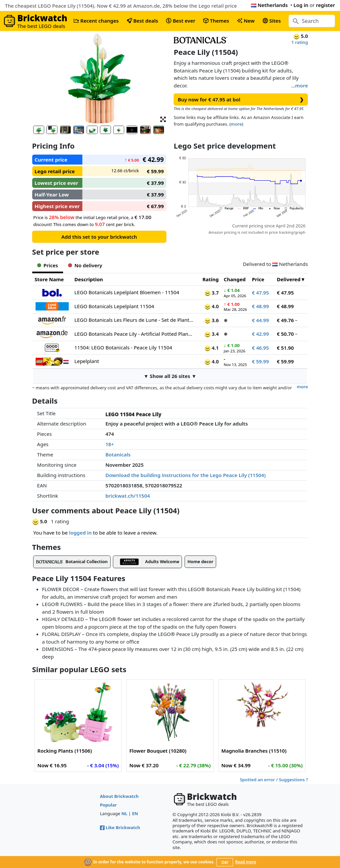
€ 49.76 (285, 320)
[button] (163, 119)
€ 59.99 (260, 361)
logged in (80, 533)
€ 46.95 (260, 348)
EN (135, 813)
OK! (225, 863)
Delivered (289, 279)
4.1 (212, 348)
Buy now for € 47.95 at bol (241, 100)
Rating (211, 279)
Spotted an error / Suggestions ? (274, 780)
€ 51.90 (285, 348)
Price (258, 279)
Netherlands (269, 5)
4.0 (212, 306)
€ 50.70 (285, 334)
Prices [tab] (48, 265)
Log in (301, 5)
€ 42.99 (260, 334)
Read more (246, 862)
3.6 (212, 320)
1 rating (300, 42)
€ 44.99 (260, 320)
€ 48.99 (260, 306)
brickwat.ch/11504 (127, 496)
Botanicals (118, 454)
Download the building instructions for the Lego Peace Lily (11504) (185, 475)
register (326, 5)
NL (125, 813)
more (302, 85)
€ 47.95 (260, 293)
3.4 (212, 334)
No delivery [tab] (85, 265)
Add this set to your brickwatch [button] (99, 237)
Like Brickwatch (120, 827)
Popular (108, 805)
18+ (110, 444)
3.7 (212, 293)
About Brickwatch (119, 796)
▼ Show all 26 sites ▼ (170, 376)
